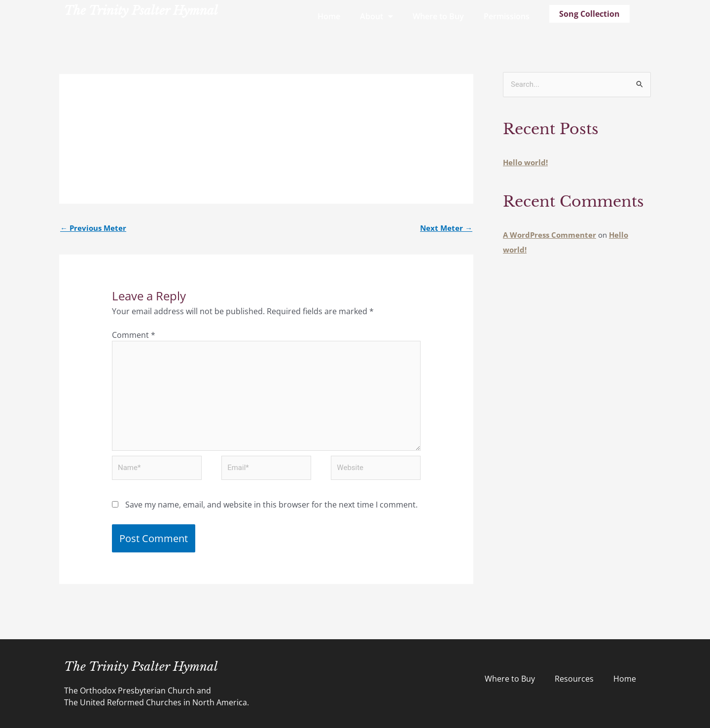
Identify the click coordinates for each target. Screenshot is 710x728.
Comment (134, 335)
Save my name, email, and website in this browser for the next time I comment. (271, 505)
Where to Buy (438, 16)
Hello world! (525, 162)
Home (329, 16)
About (376, 16)
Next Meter (446, 228)
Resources (574, 679)
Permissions (507, 16)
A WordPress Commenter (550, 235)
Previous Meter (93, 228)
